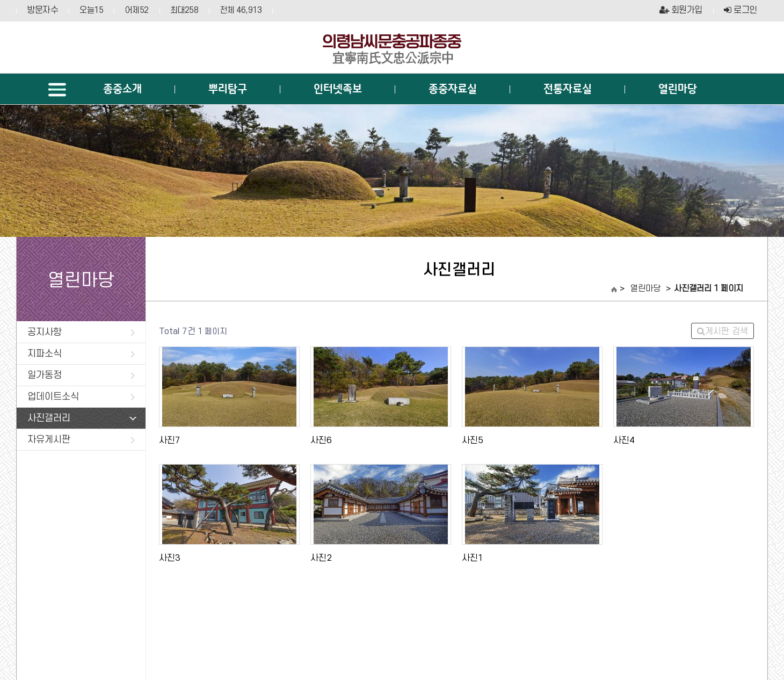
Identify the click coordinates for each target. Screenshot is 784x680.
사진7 (170, 440)
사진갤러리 (82, 418)
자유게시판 (81, 440)
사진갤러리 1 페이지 (709, 289)
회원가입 (681, 10)
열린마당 (645, 289)
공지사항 (81, 332)
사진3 (170, 558)
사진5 (473, 440)
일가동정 (81, 375)
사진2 (321, 558)
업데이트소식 (81, 397)
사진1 (473, 558)
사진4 (624, 440)
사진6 (321, 440)
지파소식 (81, 354)
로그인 (741, 10)
